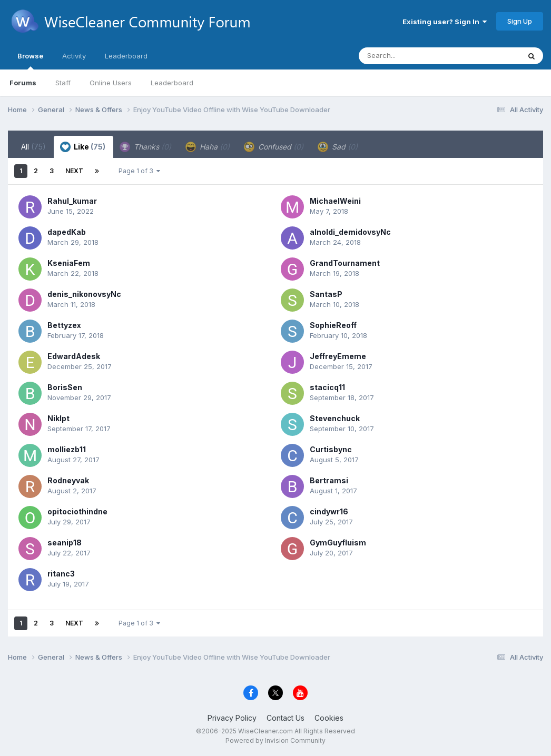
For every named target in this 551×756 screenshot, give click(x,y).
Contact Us (286, 718)
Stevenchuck (335, 418)
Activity (74, 56)
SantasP (326, 294)
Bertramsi (329, 480)
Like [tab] (83, 147)
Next (74, 171)
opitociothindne (77, 511)
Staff (63, 83)
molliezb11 (67, 449)
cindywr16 (329, 511)
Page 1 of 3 (139, 171)
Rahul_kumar (72, 201)
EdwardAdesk (74, 356)
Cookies (329, 718)
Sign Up (520, 21)
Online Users (111, 83)
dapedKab (67, 232)
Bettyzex (64, 325)
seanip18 (65, 543)
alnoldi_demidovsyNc (350, 232)
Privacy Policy (232, 718)
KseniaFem (69, 263)
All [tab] (33, 147)
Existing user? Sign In (445, 22)
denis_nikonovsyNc (84, 294)
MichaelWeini (335, 201)
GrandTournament (345, 263)
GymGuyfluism (338, 543)
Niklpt (58, 418)
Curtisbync (331, 449)
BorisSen (65, 387)
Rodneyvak (68, 480)
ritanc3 (61, 574)
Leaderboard (172, 83)
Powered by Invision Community (275, 740)
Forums (23, 83)
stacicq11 (327, 387)
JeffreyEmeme (338, 356)
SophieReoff (333, 325)
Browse (30, 61)
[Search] (411, 56)
